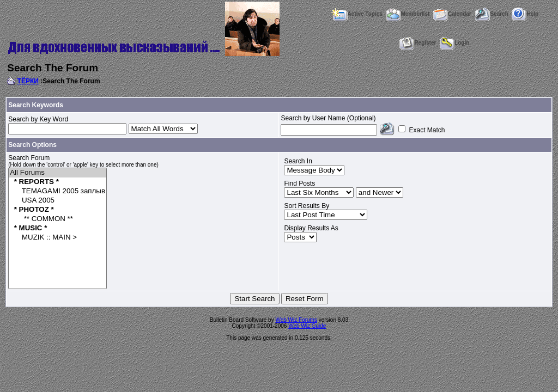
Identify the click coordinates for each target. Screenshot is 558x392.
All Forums (57, 173)
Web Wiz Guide (307, 326)
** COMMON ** (57, 219)
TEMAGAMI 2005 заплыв (57, 191)
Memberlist (408, 14)
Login (454, 43)
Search (491, 14)
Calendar (452, 14)
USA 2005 (57, 201)
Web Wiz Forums (296, 320)
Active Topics (357, 14)
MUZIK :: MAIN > (57, 238)
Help (525, 14)
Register (418, 43)
